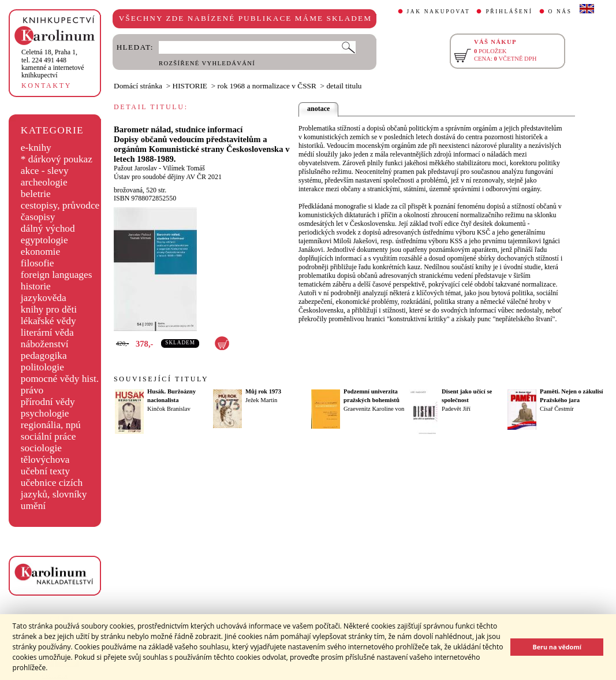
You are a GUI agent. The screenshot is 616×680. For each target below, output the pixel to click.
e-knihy (36, 148)
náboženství (45, 344)
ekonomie (40, 252)
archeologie (44, 182)
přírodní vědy (48, 402)
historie (36, 286)
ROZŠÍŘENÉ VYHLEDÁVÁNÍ (207, 63)
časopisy (38, 217)
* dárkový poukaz (57, 159)
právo (32, 390)
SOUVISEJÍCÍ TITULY (161, 379)
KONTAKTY (46, 86)
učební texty (45, 471)
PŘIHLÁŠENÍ (509, 12)
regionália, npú (51, 425)
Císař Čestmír (557, 409)
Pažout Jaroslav (135, 168)
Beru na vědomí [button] (557, 647)
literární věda (47, 332)
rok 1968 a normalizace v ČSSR (267, 86)
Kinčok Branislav (169, 409)
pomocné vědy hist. (60, 379)
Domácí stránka (138, 86)
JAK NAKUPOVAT (439, 12)
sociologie (41, 448)
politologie (42, 367)
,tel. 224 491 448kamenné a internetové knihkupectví (53, 64)
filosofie (38, 263)
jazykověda (44, 298)
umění (33, 506)
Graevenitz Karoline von (374, 409)
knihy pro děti (49, 309)
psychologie (45, 413)
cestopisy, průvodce (60, 205)
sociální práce (48, 436)
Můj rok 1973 (263, 391)
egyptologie (44, 240)
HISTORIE (190, 86)
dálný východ (48, 228)
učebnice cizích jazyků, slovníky (54, 488)
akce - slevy (45, 171)
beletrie (36, 194)
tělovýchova (45, 460)
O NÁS (560, 12)
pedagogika (44, 356)
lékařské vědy (48, 321)
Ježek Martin (261, 400)
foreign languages (57, 275)
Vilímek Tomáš (184, 168)
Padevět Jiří (456, 409)
